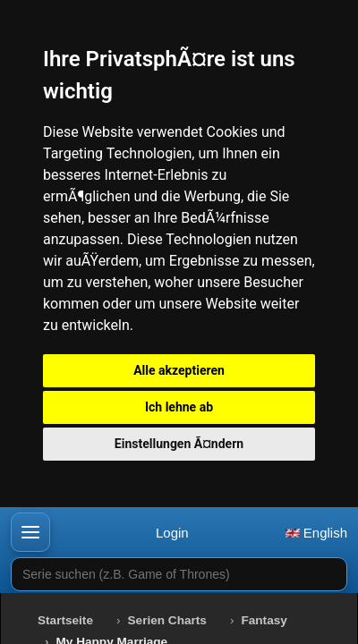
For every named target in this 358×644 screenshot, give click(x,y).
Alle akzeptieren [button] (179, 370)
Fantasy (264, 620)
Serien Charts (167, 620)
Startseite (65, 620)
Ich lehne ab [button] (179, 407)
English (316, 533)
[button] (30, 532)
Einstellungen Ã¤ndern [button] (179, 444)
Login (172, 533)
